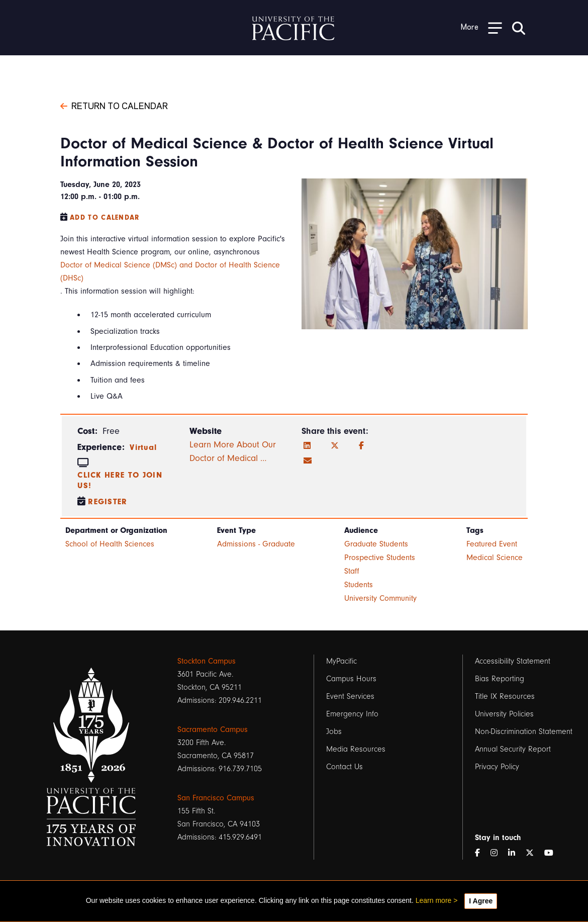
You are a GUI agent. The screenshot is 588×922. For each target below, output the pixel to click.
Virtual (143, 447)
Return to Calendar (114, 105)
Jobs (334, 731)
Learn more (434, 900)
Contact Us (345, 767)
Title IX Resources (505, 696)
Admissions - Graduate (256, 544)
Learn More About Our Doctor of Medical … (233, 451)
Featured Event (492, 544)
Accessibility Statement (513, 661)
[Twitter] (335, 446)
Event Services (350, 696)
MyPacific (341, 661)
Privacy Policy (497, 767)
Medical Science (495, 558)
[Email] (308, 461)
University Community (380, 598)
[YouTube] (553, 853)
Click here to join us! (120, 480)
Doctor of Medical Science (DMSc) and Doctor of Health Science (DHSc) (170, 271)
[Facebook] (361, 446)
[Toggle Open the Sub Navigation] (481, 27)
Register (108, 502)
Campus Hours (351, 679)
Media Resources (356, 749)
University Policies (504, 714)
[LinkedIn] (307, 446)
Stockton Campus (207, 661)
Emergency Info (352, 714)
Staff (352, 571)
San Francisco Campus (216, 798)
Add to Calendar (105, 217)
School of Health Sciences (110, 544)
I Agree (481, 901)
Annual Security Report (513, 749)
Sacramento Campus (213, 729)
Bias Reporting (500, 679)
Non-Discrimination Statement (524, 731)
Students (359, 585)
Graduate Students (376, 544)
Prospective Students (380, 558)
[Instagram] (498, 853)
